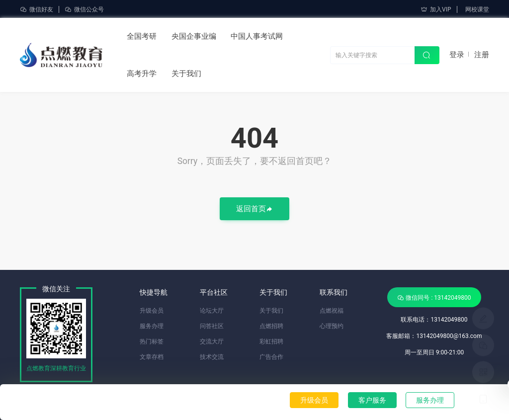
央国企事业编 (194, 36)
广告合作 (271, 357)
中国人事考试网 (257, 36)
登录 (457, 55)
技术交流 (212, 357)
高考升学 (142, 74)
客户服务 (372, 400)
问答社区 (212, 326)
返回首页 (254, 210)
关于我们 (186, 74)
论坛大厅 (212, 311)
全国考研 (142, 36)
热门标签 (152, 341)
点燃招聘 (271, 326)
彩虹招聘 (271, 341)
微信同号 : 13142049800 (434, 297)
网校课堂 (477, 9)
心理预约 (332, 326)
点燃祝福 (332, 311)
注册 (482, 55)
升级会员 (314, 400)
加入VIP (436, 9)
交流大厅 (212, 341)
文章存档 (152, 357)
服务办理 (430, 400)
